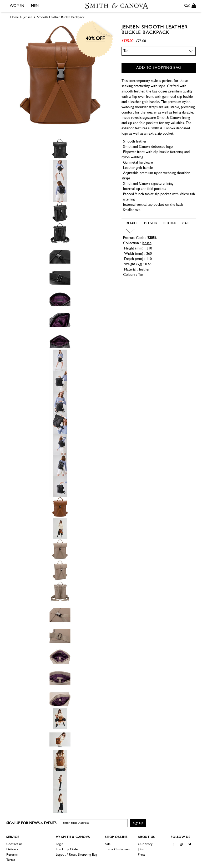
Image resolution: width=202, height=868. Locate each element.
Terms (11, 860)
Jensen (131, 27)
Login (60, 844)
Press (142, 855)
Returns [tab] (168, 223)
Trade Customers (117, 849)
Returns (12, 855)
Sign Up (138, 823)
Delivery (12, 849)
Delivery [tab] (149, 223)
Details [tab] (131, 223)
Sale (108, 844)
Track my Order (67, 849)
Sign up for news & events (31, 823)
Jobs (141, 849)
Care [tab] (186, 223)
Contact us (14, 844)
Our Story (145, 844)
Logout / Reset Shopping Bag (76, 855)
